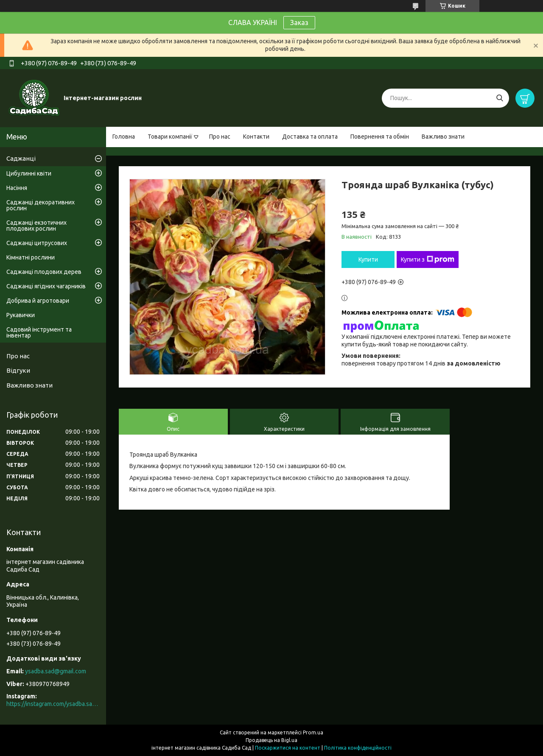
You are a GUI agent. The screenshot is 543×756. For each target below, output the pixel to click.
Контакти (256, 137)
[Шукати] (500, 98)
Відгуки (18, 370)
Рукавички (21, 315)
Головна (124, 137)
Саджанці (21, 158)
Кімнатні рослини (31, 257)
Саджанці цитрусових (37, 243)
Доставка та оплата (310, 137)
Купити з (428, 259)
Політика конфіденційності (358, 748)
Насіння (17, 188)
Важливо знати (443, 137)
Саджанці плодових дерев (44, 272)
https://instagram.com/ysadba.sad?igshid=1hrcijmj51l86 (53, 704)
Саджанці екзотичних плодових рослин (36, 226)
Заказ (299, 22)
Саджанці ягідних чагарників (46, 286)
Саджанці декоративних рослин (41, 205)
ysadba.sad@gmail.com (56, 671)
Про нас (220, 137)
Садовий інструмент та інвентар (39, 332)
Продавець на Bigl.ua (271, 740)
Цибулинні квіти (29, 173)
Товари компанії (170, 137)
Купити (368, 259)
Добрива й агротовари (38, 301)
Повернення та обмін (380, 137)
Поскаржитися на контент (288, 748)
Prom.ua (313, 732)
